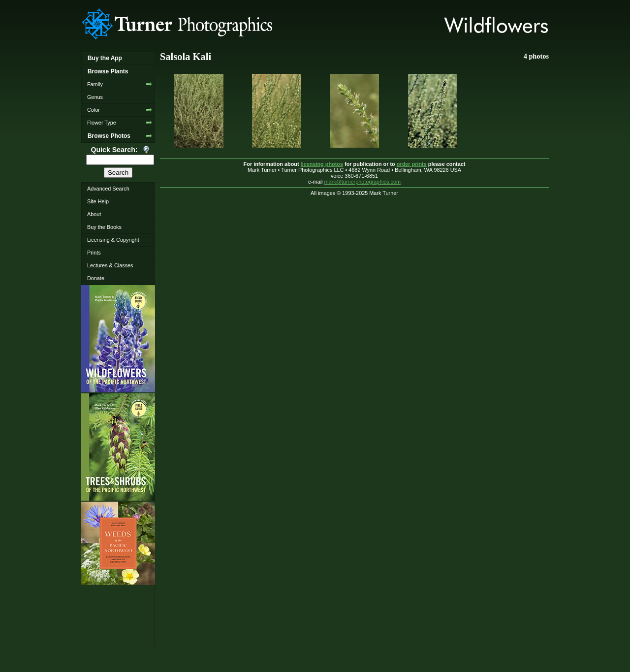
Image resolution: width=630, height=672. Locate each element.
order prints (412, 164)
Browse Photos (109, 136)
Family (95, 84)
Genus (95, 97)
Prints (94, 253)
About (94, 214)
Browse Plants (108, 71)
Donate (96, 278)
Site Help (98, 201)
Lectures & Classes (110, 265)
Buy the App (105, 58)
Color (94, 110)
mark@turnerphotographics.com (363, 182)
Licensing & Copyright (113, 240)
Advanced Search (108, 189)
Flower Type (102, 123)
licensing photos (322, 164)
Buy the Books (104, 227)
